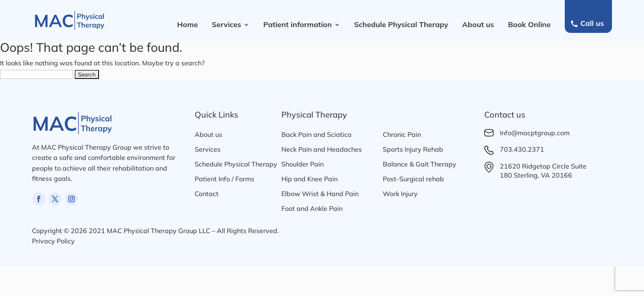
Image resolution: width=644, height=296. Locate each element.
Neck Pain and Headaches (322, 149)
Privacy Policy (53, 241)
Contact (207, 194)
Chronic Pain (402, 134)
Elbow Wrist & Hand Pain (320, 194)
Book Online (529, 24)
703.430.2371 (522, 149)
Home (187, 24)
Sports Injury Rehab (413, 149)
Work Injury (400, 194)
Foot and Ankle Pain (312, 208)
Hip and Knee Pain (309, 179)
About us (478, 24)
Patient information (298, 24)
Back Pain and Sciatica (316, 134)
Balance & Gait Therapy (420, 164)
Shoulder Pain (302, 164)
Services (227, 24)
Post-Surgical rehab (413, 179)
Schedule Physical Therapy (401, 24)
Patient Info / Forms (224, 179)
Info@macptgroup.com (535, 133)
